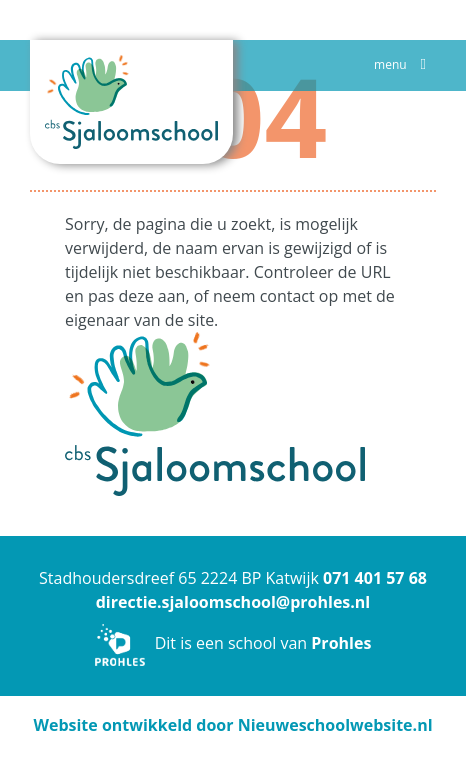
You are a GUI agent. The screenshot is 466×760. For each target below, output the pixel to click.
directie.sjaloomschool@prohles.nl (233, 602)
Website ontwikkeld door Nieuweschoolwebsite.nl (232, 725)
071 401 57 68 (375, 578)
